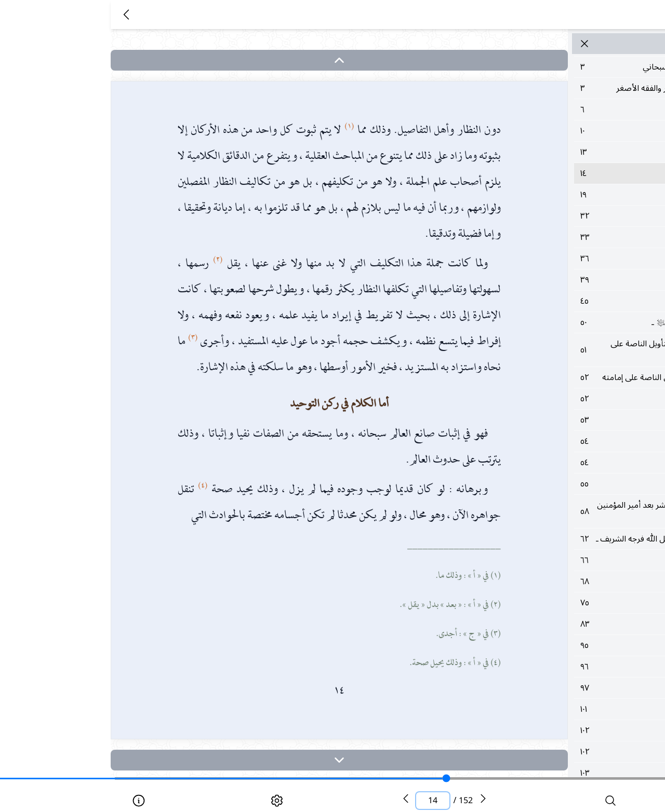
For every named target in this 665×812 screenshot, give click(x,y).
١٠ (563, 131)
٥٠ (563, 322)
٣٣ (563, 237)
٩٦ (563, 667)
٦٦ (563, 560)
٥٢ (563, 377)
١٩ (563, 195)
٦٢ (563, 539)
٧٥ (563, 603)
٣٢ (563, 216)
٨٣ (563, 624)
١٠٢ (563, 730)
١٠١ (563, 709)
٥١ (563, 350)
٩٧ (563, 688)
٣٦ (563, 259)
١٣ (563, 152)
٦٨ (563, 581)
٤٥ (563, 301)
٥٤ (563, 441)
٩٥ (563, 645)
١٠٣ (563, 773)
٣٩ (563, 280)
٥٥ (563, 484)
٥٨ (563, 511)
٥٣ (563, 420)
